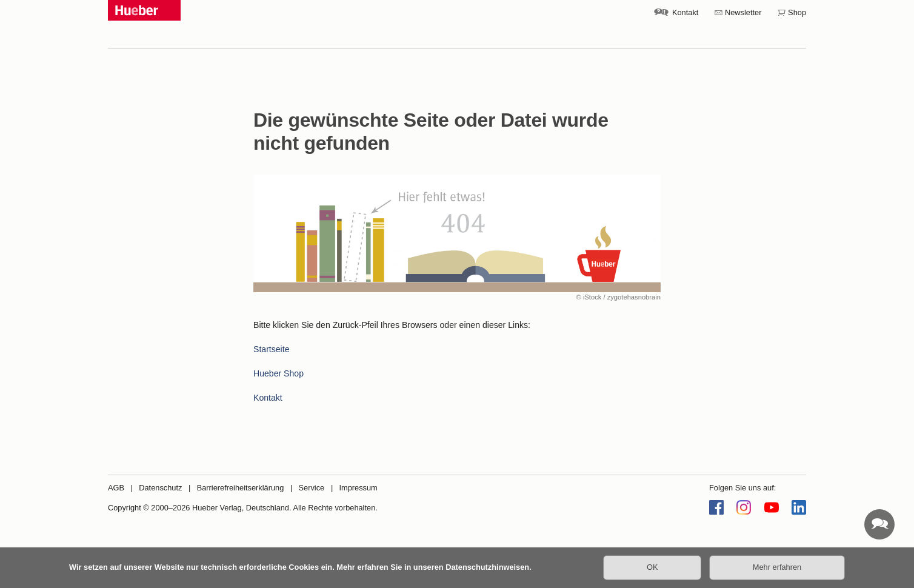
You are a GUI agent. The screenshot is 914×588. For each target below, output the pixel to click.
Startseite (271, 349)
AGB (116, 488)
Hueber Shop (279, 373)
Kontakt (685, 12)
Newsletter (743, 12)
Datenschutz (160, 488)
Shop (797, 12)
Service (312, 488)
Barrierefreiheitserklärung (241, 488)
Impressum (358, 488)
